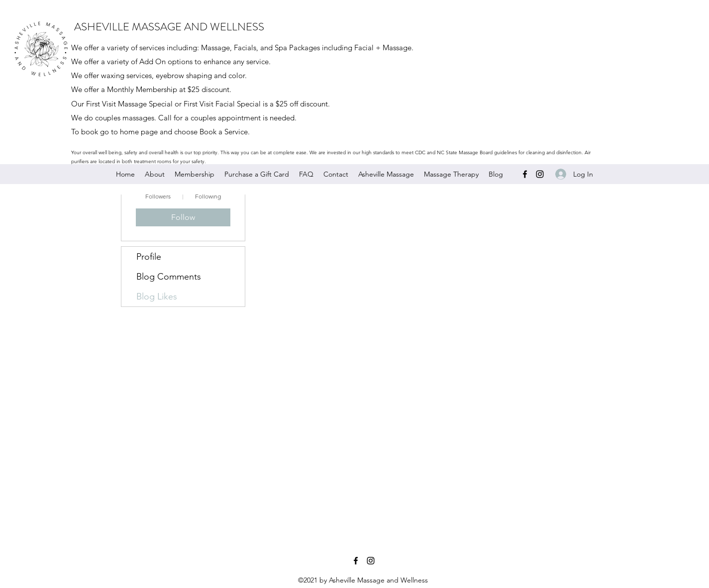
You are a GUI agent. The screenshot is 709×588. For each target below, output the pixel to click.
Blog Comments (169, 277)
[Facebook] (525, 174)
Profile (149, 257)
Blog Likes (157, 296)
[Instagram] (540, 174)
